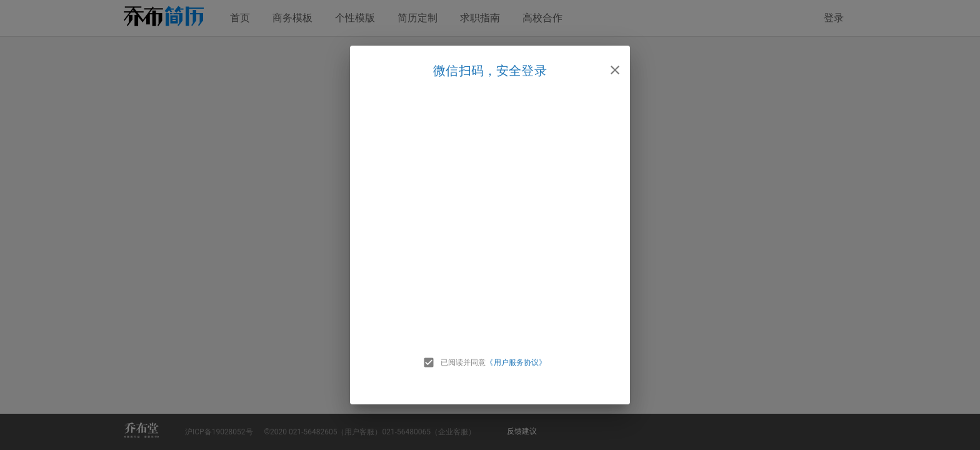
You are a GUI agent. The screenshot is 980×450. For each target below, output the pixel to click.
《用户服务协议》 (516, 362)
